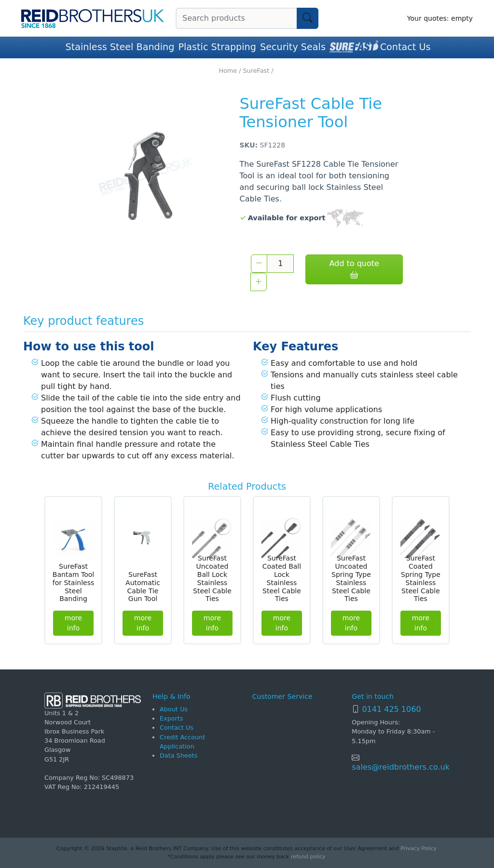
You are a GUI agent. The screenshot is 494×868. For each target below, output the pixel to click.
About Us (174, 709)
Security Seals (293, 47)
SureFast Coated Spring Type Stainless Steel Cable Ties (421, 578)
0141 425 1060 (391, 709)
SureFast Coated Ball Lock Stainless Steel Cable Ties (282, 578)
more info (73, 623)
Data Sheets (178, 755)
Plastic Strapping (217, 47)
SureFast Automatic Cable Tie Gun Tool (143, 587)
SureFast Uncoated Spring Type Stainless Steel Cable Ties (351, 578)
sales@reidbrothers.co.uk (401, 767)
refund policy (308, 857)
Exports (172, 718)
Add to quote (354, 269)
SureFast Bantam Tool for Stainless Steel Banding (74, 582)
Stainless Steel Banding (120, 47)
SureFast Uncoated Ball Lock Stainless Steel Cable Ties (212, 578)
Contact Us (405, 47)
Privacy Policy (418, 848)
